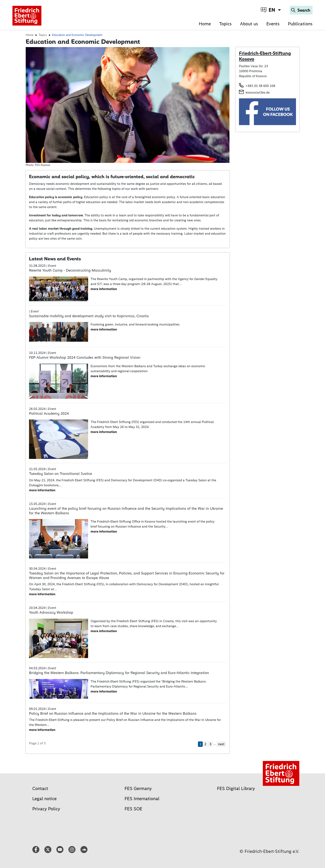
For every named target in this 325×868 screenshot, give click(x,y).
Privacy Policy (46, 809)
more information (104, 289)
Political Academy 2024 (49, 413)
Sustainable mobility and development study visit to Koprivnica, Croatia (89, 316)
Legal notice (44, 799)
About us (249, 24)
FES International (142, 799)
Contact (40, 788)
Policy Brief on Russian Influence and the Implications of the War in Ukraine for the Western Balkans (113, 713)
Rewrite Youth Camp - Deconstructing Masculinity (70, 270)
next (221, 744)
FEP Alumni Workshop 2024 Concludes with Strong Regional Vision (85, 357)
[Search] (301, 10)
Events (273, 24)
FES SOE (133, 809)
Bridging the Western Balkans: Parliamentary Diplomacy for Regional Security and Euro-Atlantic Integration (119, 673)
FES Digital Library (236, 788)
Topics (225, 24)
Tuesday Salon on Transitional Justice (61, 474)
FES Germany (138, 788)
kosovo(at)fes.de (258, 92)
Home (205, 24)
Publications (300, 24)
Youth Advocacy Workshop (51, 612)
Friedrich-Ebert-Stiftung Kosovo (265, 56)
